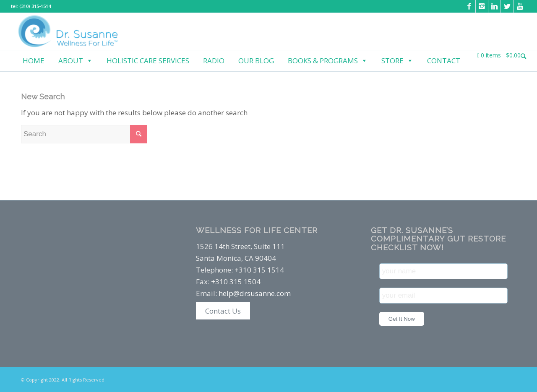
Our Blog (256, 61)
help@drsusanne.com (255, 293)
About (76, 61)
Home (34, 61)
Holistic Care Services (148, 61)
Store (397, 61)
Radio (214, 61)
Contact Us (223, 311)
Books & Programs (328, 61)
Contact (444, 61)
